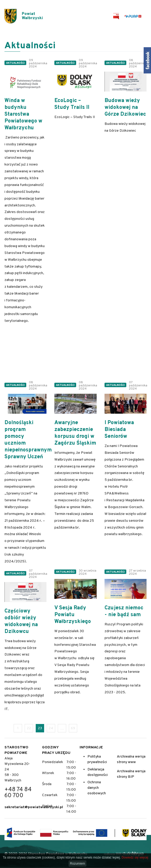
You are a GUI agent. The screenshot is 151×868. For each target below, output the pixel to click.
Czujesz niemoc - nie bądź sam (124, 612)
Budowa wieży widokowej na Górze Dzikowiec (125, 108)
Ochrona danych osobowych (97, 788)
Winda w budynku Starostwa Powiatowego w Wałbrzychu (23, 115)
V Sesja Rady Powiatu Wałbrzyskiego (73, 615)
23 (40, 728)
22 (29, 728)
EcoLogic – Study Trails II (72, 104)
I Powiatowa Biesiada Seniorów (119, 430)
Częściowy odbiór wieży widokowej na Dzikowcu (21, 622)
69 (73, 728)
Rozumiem (77, 864)
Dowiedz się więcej (135, 858)
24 (51, 728)
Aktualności (15, 63)
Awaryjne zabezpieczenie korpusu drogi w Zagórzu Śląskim (75, 433)
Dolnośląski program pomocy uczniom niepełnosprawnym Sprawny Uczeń (25, 440)
